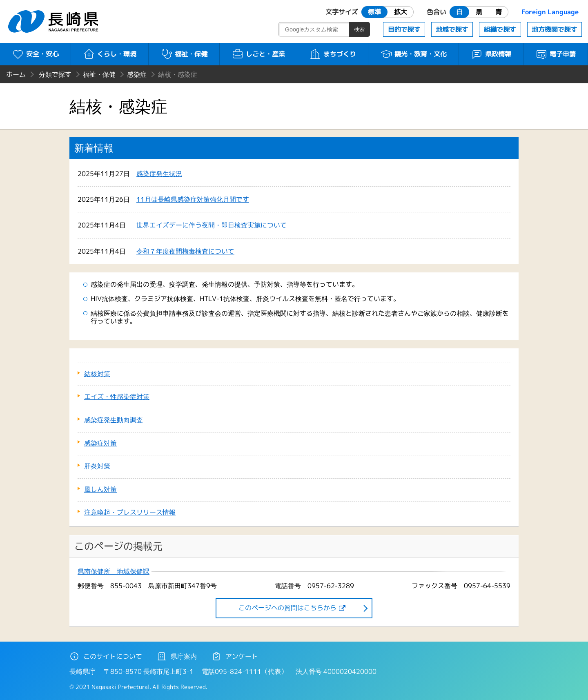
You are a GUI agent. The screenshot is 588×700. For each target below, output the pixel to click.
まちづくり (333, 54)
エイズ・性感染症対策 (117, 397)
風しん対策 (100, 489)
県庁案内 (177, 656)
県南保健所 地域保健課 (114, 572)
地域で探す (452, 29)
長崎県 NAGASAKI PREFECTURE (54, 21)
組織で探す (500, 29)
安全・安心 (35, 54)
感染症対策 (100, 443)
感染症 (137, 74)
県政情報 (491, 54)
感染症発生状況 (159, 174)
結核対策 (97, 374)
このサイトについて (106, 656)
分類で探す (55, 74)
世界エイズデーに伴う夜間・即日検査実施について (212, 225)
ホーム (16, 74)
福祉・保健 (184, 54)
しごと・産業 (258, 54)
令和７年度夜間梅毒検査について (185, 251)
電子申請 (556, 54)
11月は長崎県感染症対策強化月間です (193, 199)
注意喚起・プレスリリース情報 (130, 512)
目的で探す (404, 29)
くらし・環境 (110, 54)
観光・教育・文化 (413, 54)
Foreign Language (550, 12)
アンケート (235, 656)
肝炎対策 (97, 466)
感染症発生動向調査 (114, 420)
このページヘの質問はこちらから (287, 608)
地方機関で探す (555, 29)
